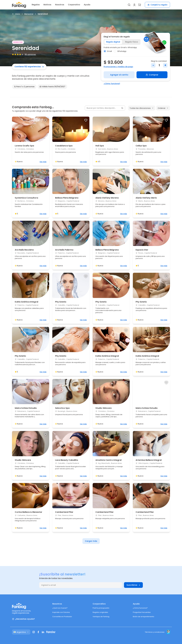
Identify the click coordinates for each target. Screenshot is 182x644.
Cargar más (91, 541)
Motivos (47, 5)
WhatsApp (120, 51)
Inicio (16, 14)
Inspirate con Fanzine (61, 612)
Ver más (43, 162)
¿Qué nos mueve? (60, 608)
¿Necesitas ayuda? (23, 619)
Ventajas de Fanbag (101, 617)
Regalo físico (132, 42)
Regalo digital (113, 42)
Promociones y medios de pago (118, 67)
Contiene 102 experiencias (29, 67)
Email (108, 51)
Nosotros (60, 5)
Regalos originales (100, 612)
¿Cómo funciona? (112, 84)
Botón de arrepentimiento (144, 617)
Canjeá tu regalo (157, 5)
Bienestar (29, 14)
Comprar (152, 75)
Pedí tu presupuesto (101, 608)
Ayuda (87, 5)
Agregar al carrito (119, 75)
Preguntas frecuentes (142, 612)
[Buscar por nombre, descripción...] (105, 108)
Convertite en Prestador (62, 617)
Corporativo (74, 5)
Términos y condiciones (155, 632)
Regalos (36, 5)
